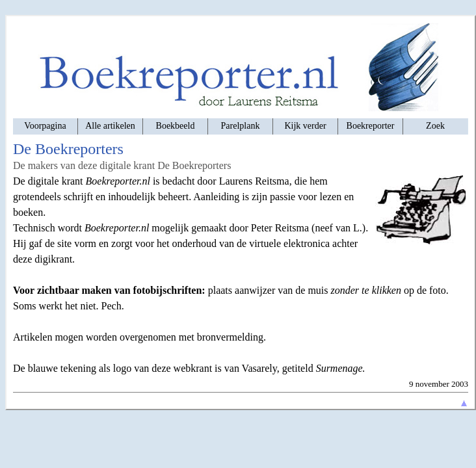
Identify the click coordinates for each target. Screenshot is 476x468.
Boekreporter (371, 126)
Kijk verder (305, 126)
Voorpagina (45, 126)
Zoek (435, 126)
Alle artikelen (110, 126)
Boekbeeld (176, 126)
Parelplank (241, 126)
